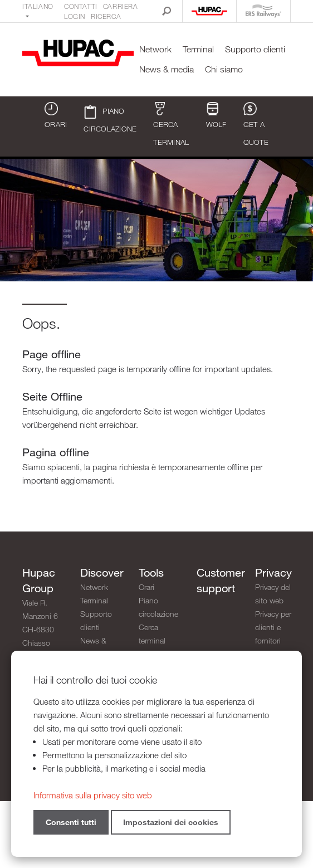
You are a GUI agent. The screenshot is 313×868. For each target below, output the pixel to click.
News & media (167, 69)
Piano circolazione (110, 119)
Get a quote (256, 124)
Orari (56, 115)
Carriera (121, 6)
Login (75, 16)
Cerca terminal (171, 124)
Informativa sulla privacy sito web (93, 795)
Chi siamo (224, 69)
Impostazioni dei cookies (171, 822)
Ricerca (106, 16)
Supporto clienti (255, 49)
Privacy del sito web (273, 594)
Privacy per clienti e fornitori (273, 627)
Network (155, 49)
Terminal (198, 49)
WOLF (216, 115)
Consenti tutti (71, 822)
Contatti (81, 6)
